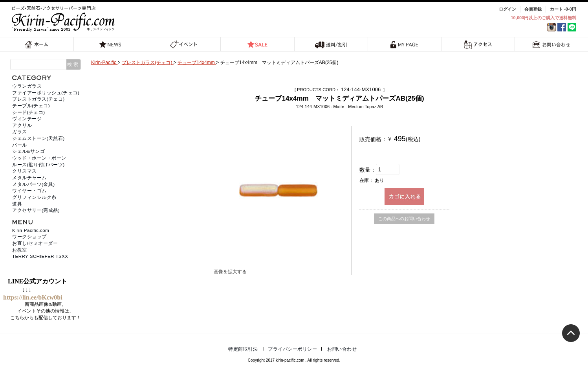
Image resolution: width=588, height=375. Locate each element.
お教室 (20, 250)
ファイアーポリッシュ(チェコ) (46, 93)
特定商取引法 (243, 349)
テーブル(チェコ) (31, 106)
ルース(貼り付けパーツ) (38, 165)
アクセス (478, 44)
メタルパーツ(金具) (34, 184)
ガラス (20, 132)
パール (20, 145)
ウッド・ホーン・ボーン (39, 158)
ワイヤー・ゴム (29, 191)
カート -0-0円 (563, 9)
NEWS (110, 44)
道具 (17, 204)
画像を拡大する (230, 272)
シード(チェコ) (29, 112)
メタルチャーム (29, 178)
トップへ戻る (571, 333)
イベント (184, 44)
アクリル (22, 125)
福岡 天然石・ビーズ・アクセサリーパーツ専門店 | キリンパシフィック (64, 19)
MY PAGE (405, 44)
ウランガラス (27, 86)
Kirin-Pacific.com (31, 230)
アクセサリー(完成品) (36, 210)
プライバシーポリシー (292, 349)
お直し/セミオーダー (35, 243)
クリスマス (25, 171)
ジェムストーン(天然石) (38, 138)
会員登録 (533, 9)
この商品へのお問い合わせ (404, 219)
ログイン (507, 9)
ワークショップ (29, 237)
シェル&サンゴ (28, 151)
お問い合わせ (551, 44)
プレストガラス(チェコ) (38, 99)
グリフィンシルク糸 (34, 197)
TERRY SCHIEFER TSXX (40, 256)
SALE (257, 44)
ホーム (37, 44)
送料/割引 (331, 44)
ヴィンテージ (27, 119)
